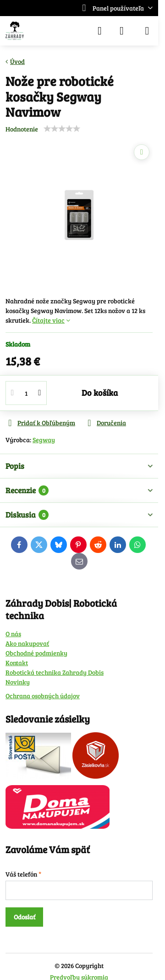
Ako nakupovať (27, 643)
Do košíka (100, 393)
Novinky (18, 682)
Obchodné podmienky (36, 653)
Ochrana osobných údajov (43, 696)
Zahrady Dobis (83, 672)
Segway (44, 440)
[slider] (62, 129)
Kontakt (17, 663)
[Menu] (147, 31)
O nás (13, 634)
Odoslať (25, 917)
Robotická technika (34, 672)
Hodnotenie (22, 129)
